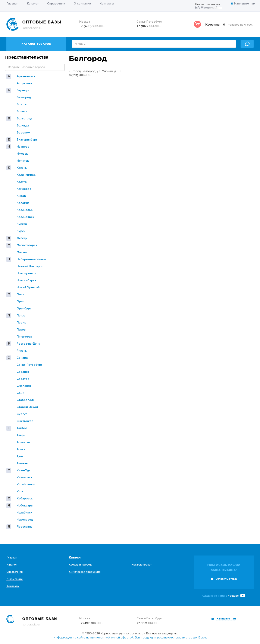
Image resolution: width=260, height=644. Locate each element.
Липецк (22, 238)
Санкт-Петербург (29, 365)
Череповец (25, 520)
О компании (82, 4)
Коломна (23, 203)
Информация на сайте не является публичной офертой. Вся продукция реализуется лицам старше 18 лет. (130, 638)
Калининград (26, 175)
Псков (21, 330)
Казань (22, 168)
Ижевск (22, 154)
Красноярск (25, 217)
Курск (21, 231)
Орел (21, 302)
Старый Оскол (27, 407)
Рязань (22, 351)
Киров (21, 196)
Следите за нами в (224, 596)
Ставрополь (26, 400)
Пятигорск (24, 337)
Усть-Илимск (26, 485)
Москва (22, 252)
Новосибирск (26, 281)
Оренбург (24, 309)
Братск (22, 105)
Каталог (33, 4)
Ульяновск (24, 478)
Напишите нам (243, 4)
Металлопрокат (142, 565)
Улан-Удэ (24, 471)
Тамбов (22, 428)
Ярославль (24, 527)
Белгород (24, 98)
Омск (20, 295)
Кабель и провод (80, 565)
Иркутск (23, 161)
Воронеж (23, 133)
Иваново (23, 147)
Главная (12, 4)
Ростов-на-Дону (28, 344)
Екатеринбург (27, 140)
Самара (22, 358)
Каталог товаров (36, 44)
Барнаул (23, 91)
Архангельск (26, 76)
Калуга (22, 182)
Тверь (21, 435)
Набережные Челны (31, 259)
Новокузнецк (26, 273)
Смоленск (24, 386)
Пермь (21, 323)
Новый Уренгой (28, 288)
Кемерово (24, 189)
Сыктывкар (25, 421)
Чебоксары (25, 506)
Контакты (107, 4)
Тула (20, 456)
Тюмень (22, 463)
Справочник (56, 4)
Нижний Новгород (30, 266)
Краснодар (25, 210)
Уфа (20, 492)
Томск (21, 449)
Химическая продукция (85, 572)
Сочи (20, 393)
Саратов (23, 379)
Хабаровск (25, 499)
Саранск (23, 372)
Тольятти (23, 442)
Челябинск (24, 513)
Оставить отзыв (226, 579)
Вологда (23, 126)
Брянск (22, 112)
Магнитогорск (27, 245)
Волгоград (24, 119)
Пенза (21, 316)
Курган (22, 224)
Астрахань (24, 83)
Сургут (22, 414)
